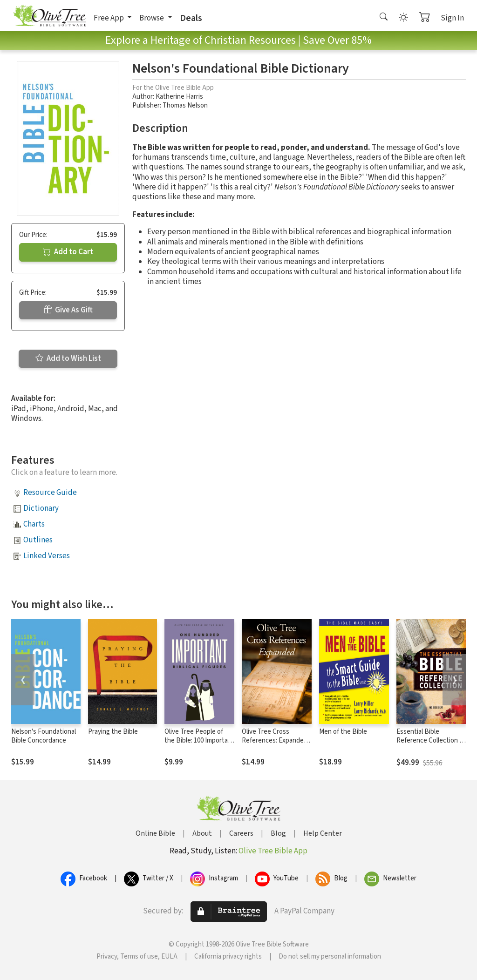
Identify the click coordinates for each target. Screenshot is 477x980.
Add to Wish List (68, 358)
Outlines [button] (38, 540)
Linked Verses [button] (47, 556)
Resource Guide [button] (50, 493)
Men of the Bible (343, 732)
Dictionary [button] (41, 508)
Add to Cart (68, 252)
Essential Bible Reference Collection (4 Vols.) (430, 740)
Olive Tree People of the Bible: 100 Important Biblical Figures (199, 740)
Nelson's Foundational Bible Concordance (44, 736)
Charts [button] (34, 524)
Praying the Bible (113, 732)
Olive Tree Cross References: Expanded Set (275, 740)
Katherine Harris (179, 97)
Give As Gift (68, 310)
